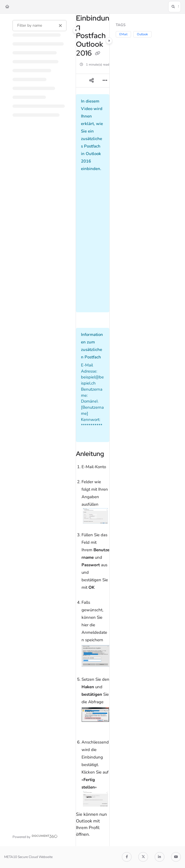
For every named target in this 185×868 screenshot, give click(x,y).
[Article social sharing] (92, 81)
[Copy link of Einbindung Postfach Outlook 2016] (98, 54)
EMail (123, 34)
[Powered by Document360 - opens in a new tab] (35, 836)
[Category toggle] (76, 30)
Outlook (142, 34)
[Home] (7, 7)
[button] (175, 7)
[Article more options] (105, 81)
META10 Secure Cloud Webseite (28, 857)
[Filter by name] (40, 26)
